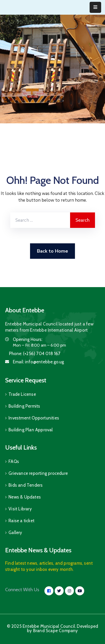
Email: (39, 362)
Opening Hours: (28, 339)
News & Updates (25, 497)
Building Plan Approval (31, 430)
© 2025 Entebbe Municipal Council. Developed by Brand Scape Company (53, 628)
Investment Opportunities (34, 418)
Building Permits (24, 406)
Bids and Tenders (26, 485)
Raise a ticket (21, 521)
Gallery (15, 533)
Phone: (35, 354)
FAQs (14, 461)
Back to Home (52, 251)
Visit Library (20, 509)
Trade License (22, 394)
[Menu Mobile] (95, 7)
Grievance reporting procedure (38, 473)
